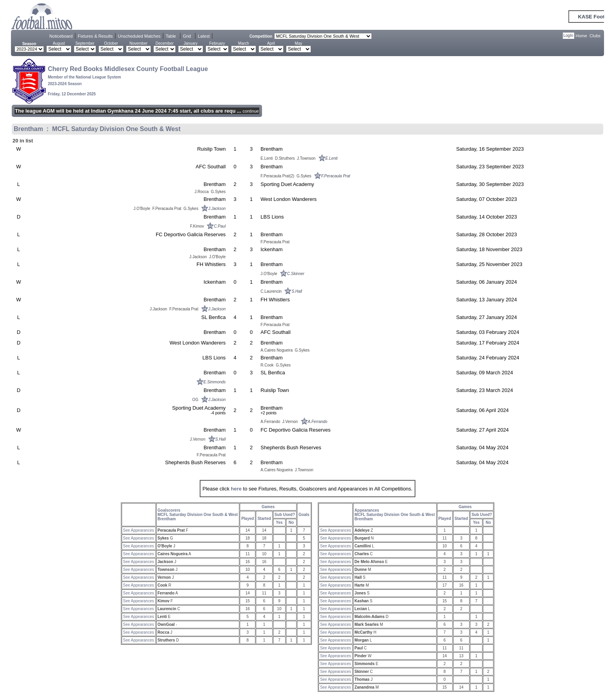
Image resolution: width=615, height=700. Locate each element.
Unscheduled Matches (139, 36)
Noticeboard (61, 36)
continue (251, 111)
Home (581, 36)
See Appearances (139, 530)
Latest (204, 36)
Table (171, 36)
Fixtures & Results (95, 36)
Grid (187, 36)
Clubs (595, 36)
